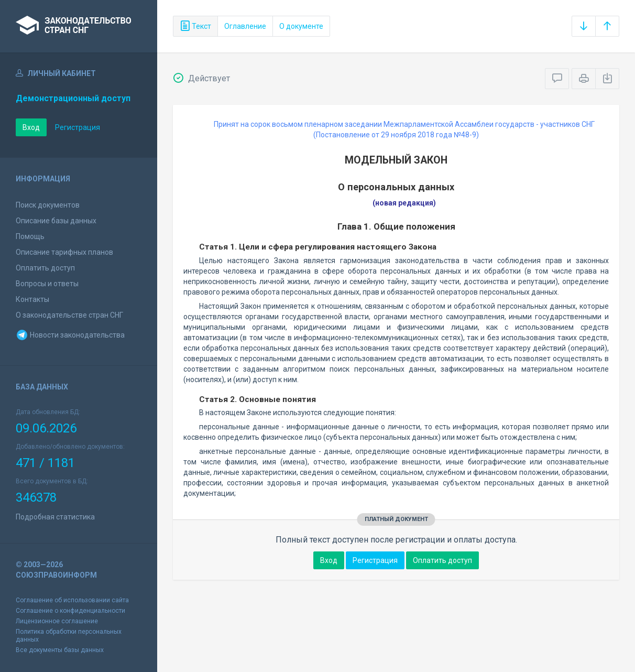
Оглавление (245, 26)
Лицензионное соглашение (57, 621)
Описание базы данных (56, 221)
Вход (31, 127)
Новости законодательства (70, 335)
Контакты (32, 299)
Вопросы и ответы (47, 284)
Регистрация (78, 127)
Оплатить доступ (45, 268)
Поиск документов (48, 205)
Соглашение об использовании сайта (72, 600)
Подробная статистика (55, 517)
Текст (195, 26)
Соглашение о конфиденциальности (70, 611)
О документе (301, 26)
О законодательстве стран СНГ (69, 315)
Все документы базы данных (60, 650)
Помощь (30, 236)
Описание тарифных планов (64, 252)
